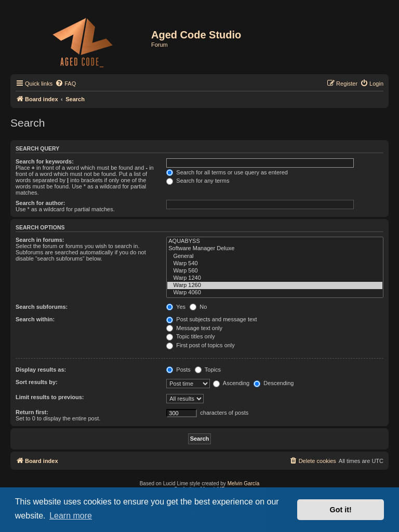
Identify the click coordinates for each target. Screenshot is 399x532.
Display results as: (41, 370)
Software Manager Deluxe (275, 249)
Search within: (35, 319)
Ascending (231, 383)
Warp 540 (275, 264)
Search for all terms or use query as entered (227, 172)
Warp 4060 (275, 293)
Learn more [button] (71, 516)
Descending (274, 383)
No (198, 307)
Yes (176, 307)
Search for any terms (198, 181)
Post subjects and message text (211, 319)
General (275, 256)
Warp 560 (275, 271)
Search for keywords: (45, 161)
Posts (178, 370)
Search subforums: (42, 307)
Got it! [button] (341, 510)
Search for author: (40, 203)
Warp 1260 (275, 285)
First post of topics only (201, 345)
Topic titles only (190, 336)
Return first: (32, 412)
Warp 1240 (275, 278)
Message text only (194, 328)
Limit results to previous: (50, 397)
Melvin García (244, 483)
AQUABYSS (275, 241)
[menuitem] (65, 84)
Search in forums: (40, 240)
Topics (208, 370)
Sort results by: (37, 382)
